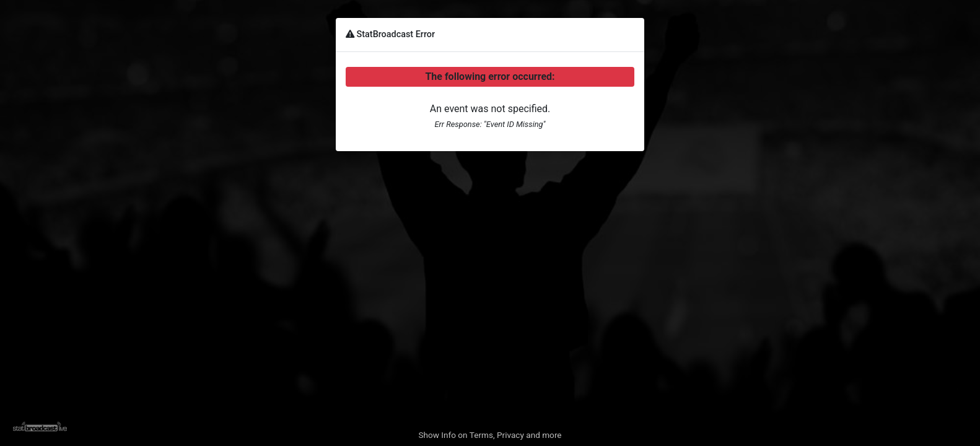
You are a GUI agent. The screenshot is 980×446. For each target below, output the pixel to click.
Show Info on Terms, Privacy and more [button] (490, 435)
